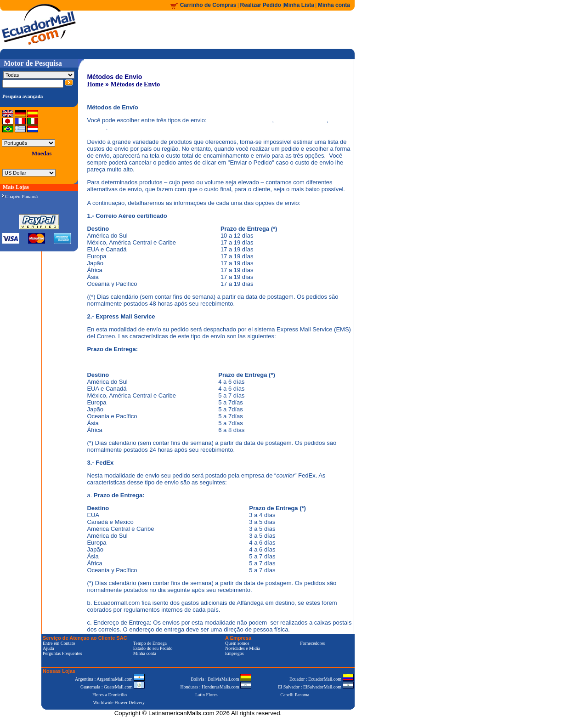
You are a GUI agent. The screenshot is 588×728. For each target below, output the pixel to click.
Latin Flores (206, 695)
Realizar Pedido (262, 5)
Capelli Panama (295, 695)
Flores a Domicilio (110, 695)
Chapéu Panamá (20, 196)
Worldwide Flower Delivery (119, 702)
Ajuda (48, 648)
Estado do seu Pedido (153, 648)
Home (95, 84)
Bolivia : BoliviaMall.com (221, 679)
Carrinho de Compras (208, 5)
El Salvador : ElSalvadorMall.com (316, 687)
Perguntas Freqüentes (62, 653)
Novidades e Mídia (243, 648)
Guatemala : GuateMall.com (113, 687)
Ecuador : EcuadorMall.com (322, 679)
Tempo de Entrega (150, 643)
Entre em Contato (59, 643)
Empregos (235, 653)
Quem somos (237, 643)
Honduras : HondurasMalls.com (216, 687)
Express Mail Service (301, 120)
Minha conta (334, 5)
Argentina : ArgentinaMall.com (110, 679)
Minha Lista (299, 5)
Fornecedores (312, 643)
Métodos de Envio (135, 84)
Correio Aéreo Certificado (240, 120)
